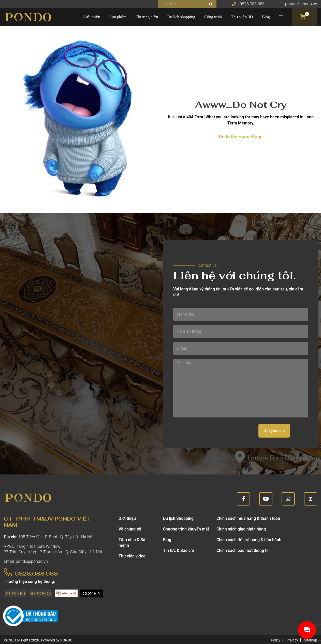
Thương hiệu (147, 17)
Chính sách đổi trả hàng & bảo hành (249, 540)
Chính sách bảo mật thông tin (243, 550)
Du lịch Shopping (178, 518)
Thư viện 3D (242, 17)
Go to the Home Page (241, 137)
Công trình (213, 17)
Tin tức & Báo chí (178, 550)
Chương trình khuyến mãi (186, 529)
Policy (276, 640)
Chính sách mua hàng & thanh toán (248, 518)
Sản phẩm (118, 17)
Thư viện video (132, 556)
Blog (266, 17)
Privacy (292, 640)
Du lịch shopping (181, 17)
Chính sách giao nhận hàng (241, 529)
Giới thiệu (92, 17)
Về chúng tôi (130, 529)
